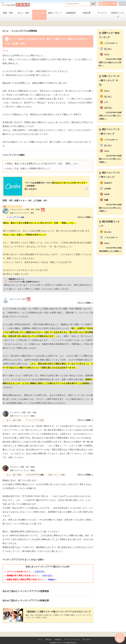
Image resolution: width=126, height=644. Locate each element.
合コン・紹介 (24, 13)
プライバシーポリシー (72, 636)
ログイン (122, 4)
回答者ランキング (118, 15)
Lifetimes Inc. (60, 639)
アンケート (102, 13)
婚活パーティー (55, 13)
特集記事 (87, 13)
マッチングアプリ (39, 15)
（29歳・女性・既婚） (25, 207)
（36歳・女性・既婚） (23, 465)
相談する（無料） (108, 3)
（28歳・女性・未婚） (24, 410)
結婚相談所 (71, 13)
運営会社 (48, 636)
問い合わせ (87, 636)
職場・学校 (8, 13)
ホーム (40, 636)
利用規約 (58, 636)
